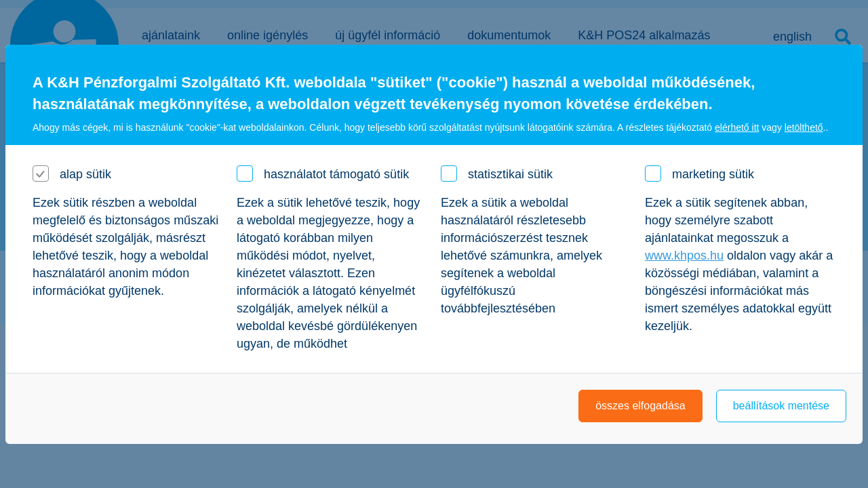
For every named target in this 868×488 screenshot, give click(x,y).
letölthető (804, 127)
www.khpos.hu (684, 256)
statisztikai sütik (510, 174)
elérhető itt (737, 127)
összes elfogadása (640, 406)
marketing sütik (713, 174)
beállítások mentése (781, 406)
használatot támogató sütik (336, 174)
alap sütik (85, 174)
